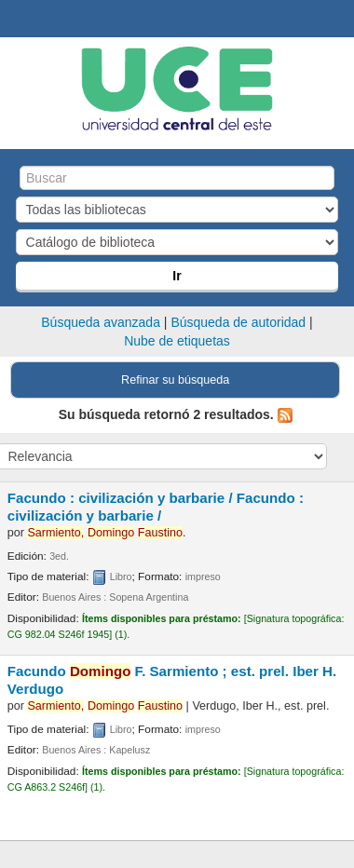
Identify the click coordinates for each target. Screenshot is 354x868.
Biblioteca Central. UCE (20, 20)
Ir (177, 276)
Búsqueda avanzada (101, 322)
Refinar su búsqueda (175, 380)
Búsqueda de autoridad (238, 322)
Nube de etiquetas (177, 341)
